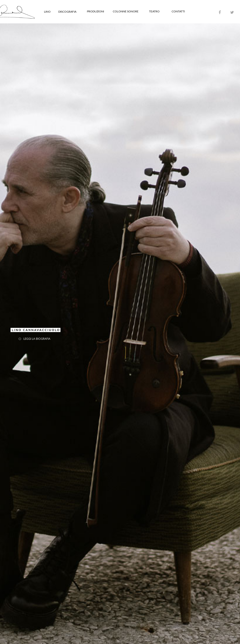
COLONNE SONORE (126, 11)
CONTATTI (178, 11)
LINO (47, 12)
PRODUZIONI (96, 11)
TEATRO (154, 11)
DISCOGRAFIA (67, 12)
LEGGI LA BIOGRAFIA (37, 339)
